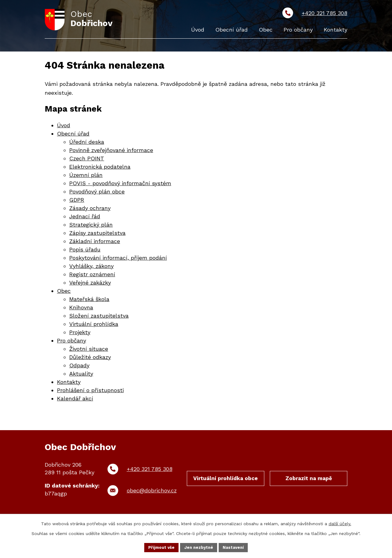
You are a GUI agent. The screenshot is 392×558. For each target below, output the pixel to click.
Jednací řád (85, 218)
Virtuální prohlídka (94, 325)
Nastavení (235, 547)
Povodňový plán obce (97, 193)
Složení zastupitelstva (99, 317)
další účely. (340, 523)
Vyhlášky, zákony (91, 267)
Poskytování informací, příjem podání (118, 259)
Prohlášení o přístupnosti (90, 391)
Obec (64, 292)
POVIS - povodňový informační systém (120, 184)
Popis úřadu (85, 251)
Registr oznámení (92, 275)
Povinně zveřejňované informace (111, 151)
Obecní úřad (73, 135)
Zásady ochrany (90, 209)
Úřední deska (87, 143)
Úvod (64, 126)
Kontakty (69, 383)
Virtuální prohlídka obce (226, 484)
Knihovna (81, 309)
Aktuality (81, 375)
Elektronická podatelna (100, 168)
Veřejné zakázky (90, 284)
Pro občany (72, 342)
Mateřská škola (89, 300)
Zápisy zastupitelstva (97, 234)
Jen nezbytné (199, 547)
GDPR (77, 201)
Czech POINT (87, 160)
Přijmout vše (160, 547)
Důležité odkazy (90, 358)
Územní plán (86, 176)
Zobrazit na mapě (309, 481)
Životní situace (89, 350)
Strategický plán (91, 226)
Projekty (80, 333)
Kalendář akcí (75, 400)
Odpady (79, 367)
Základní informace (95, 242)
